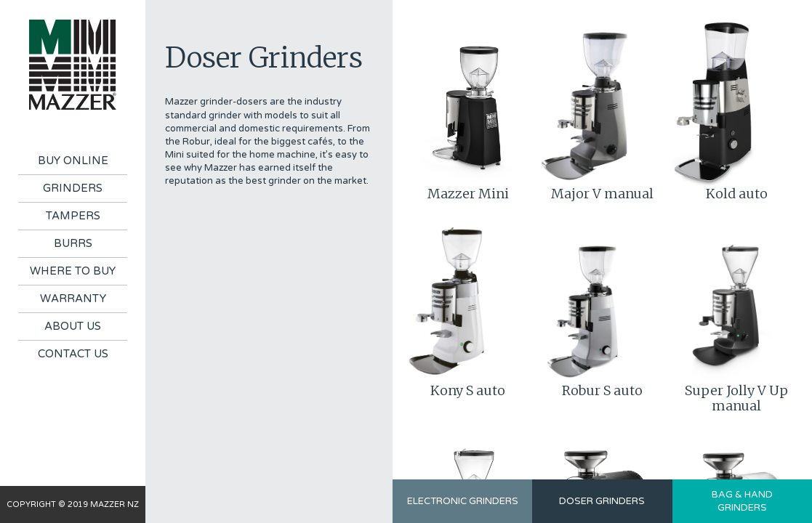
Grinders (73, 188)
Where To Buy (73, 271)
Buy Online (73, 161)
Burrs (73, 243)
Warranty (73, 299)
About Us (73, 326)
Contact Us (73, 354)
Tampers (73, 216)
